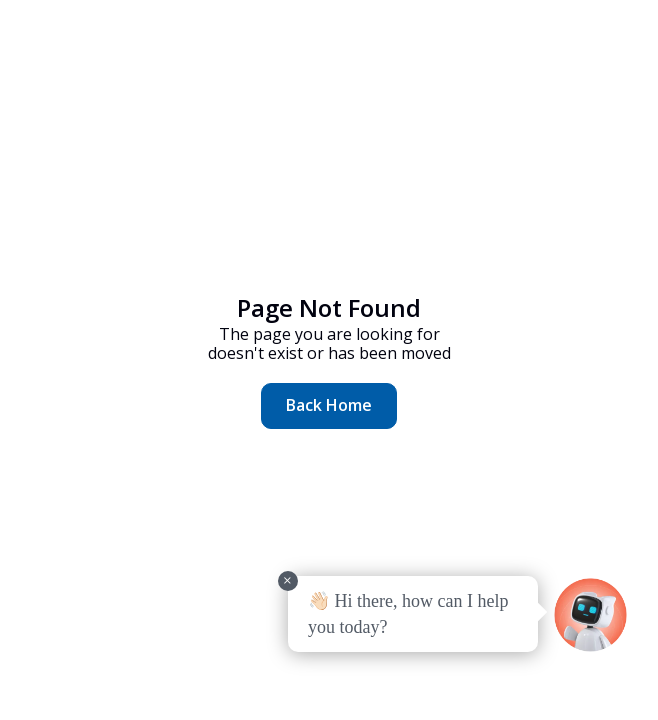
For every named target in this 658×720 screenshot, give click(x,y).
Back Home (329, 405)
